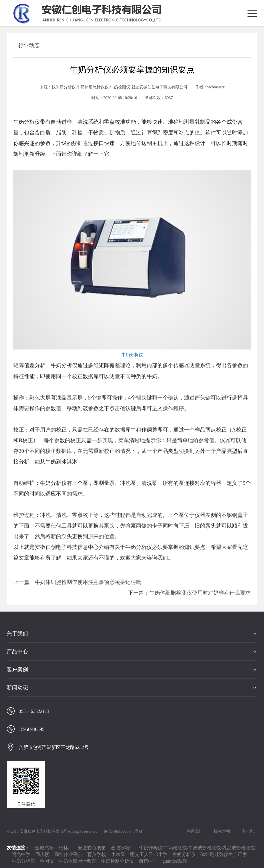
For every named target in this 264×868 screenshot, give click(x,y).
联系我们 (195, 831)
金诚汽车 (44, 848)
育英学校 (97, 854)
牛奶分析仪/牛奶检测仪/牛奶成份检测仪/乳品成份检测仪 (197, 848)
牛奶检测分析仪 (117, 861)
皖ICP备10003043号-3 (123, 831)
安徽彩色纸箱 (92, 848)
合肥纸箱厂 (122, 848)
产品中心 (17, 651)
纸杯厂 (66, 848)
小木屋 (118, 854)
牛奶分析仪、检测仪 (33, 861)
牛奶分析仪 (132, 355)
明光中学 (21, 854)
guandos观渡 (175, 861)
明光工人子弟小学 (149, 854)
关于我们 (17, 633)
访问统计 (249, 831)
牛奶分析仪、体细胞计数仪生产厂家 (210, 854)
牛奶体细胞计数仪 (77, 861)
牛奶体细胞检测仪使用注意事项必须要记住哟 (88, 582)
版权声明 (222, 831)
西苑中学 (148, 861)
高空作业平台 (68, 854)
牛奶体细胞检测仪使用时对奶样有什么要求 (200, 593)
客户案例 (17, 669)
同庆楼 (42, 854)
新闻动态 (17, 687)
